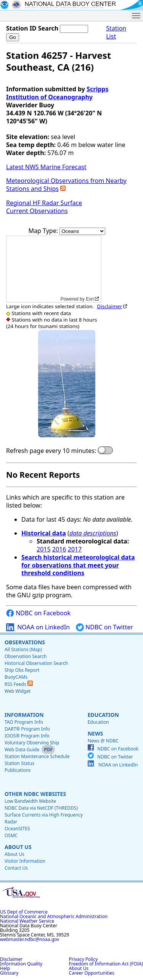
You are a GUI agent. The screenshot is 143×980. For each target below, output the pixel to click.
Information (24, 715)
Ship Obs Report (22, 670)
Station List (116, 32)
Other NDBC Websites (35, 794)
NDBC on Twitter (104, 627)
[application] (54, 269)
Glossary (9, 973)
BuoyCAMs (16, 677)
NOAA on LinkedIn (38, 627)
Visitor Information (25, 861)
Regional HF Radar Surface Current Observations (44, 207)
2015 (44, 549)
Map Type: (44, 231)
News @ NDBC (103, 741)
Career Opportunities (92, 973)
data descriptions (93, 533)
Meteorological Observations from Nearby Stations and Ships (66, 185)
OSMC (11, 835)
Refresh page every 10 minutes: (51, 451)
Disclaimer (109, 306)
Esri (90, 299)
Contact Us (16, 868)
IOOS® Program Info (27, 736)
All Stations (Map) (23, 649)
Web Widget (18, 691)
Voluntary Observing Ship (32, 743)
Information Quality (21, 964)
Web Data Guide (22, 750)
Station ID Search (32, 28)
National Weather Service (27, 921)
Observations (25, 642)
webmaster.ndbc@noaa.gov (30, 939)
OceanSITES (17, 829)
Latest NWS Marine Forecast (46, 167)
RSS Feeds (19, 684)
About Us (18, 847)
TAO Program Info (24, 722)
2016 (59, 549)
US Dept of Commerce (24, 912)
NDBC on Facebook (38, 613)
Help (5, 968)
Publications (18, 770)
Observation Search (26, 656)
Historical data (44, 533)
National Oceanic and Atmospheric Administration (54, 916)
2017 (75, 549)
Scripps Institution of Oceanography (57, 93)
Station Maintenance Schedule (37, 756)
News (95, 733)
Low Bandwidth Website (30, 801)
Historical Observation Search (36, 663)
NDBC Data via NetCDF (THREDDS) (41, 808)
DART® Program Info (27, 729)
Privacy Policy (84, 959)
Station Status (19, 763)
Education (103, 715)
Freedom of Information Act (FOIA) (106, 964)
